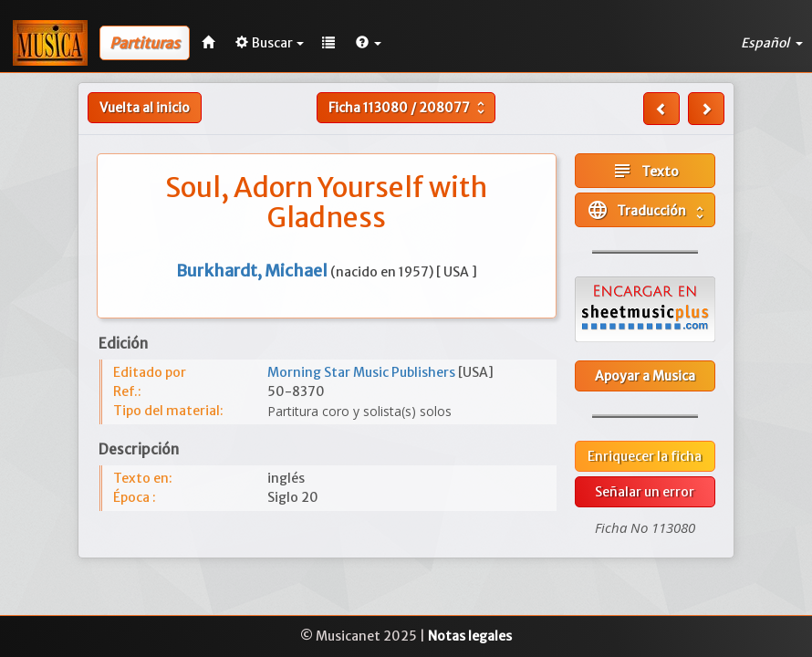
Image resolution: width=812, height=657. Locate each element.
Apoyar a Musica (645, 376)
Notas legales (470, 636)
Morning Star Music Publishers (363, 372)
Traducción (647, 210)
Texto (645, 171)
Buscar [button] (270, 43)
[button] (369, 43)
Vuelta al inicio (145, 108)
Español (772, 43)
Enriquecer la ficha (645, 456)
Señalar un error (645, 492)
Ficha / (409, 108)
